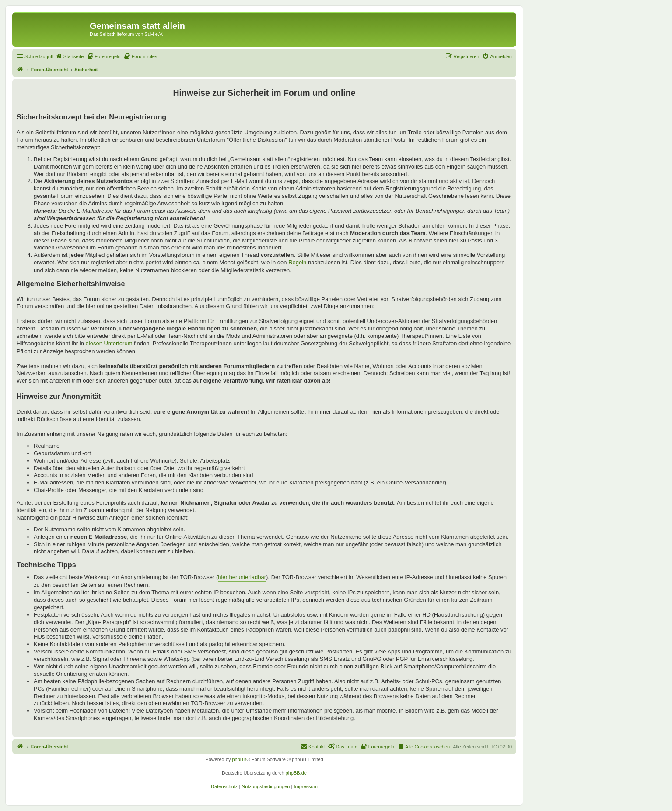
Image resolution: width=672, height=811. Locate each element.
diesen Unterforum (109, 343)
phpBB (239, 759)
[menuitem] (70, 56)
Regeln (297, 262)
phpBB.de (296, 773)
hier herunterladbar (242, 577)
